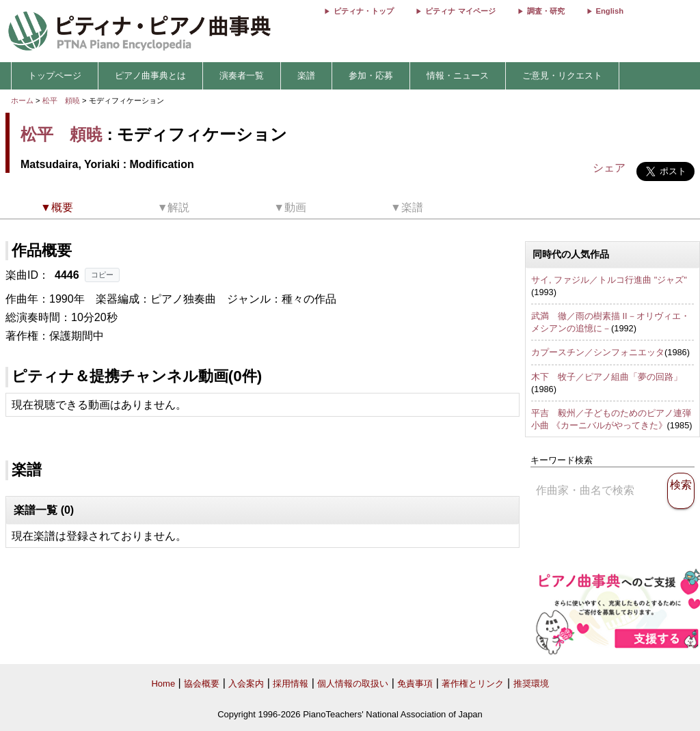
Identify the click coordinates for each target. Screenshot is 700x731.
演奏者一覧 (242, 75)
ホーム (22, 100)
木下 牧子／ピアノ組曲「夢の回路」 (607, 377)
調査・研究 (546, 11)
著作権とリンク (473, 684)
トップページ (55, 75)
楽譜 (306, 75)
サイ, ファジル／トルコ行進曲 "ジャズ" (609, 280)
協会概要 (202, 684)
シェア (609, 168)
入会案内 (246, 684)
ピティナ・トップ (364, 11)
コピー (102, 275)
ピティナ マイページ (460, 11)
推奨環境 (531, 684)
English (610, 11)
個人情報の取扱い (353, 684)
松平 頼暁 (61, 100)
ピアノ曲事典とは (150, 75)
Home (163, 684)
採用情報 (291, 684)
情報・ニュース (458, 75)
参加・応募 (371, 75)
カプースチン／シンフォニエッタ (598, 352)
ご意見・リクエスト (562, 75)
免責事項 (415, 684)
